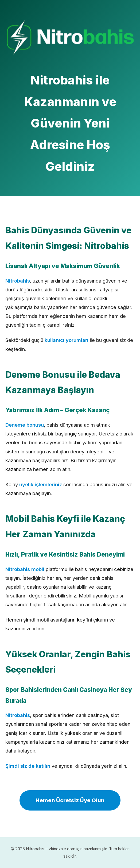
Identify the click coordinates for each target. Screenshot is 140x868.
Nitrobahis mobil (25, 569)
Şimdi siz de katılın (28, 766)
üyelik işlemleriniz (41, 484)
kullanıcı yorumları (67, 340)
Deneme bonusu (25, 425)
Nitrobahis (18, 281)
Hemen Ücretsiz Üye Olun (70, 800)
